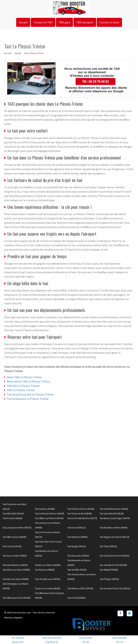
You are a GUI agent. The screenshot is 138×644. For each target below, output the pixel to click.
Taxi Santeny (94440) (45, 509)
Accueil (23, 22)
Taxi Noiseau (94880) (45, 570)
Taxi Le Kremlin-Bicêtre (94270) (82, 518)
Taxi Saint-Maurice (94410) (15, 565)
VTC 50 (86, 642)
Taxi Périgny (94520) (109, 579)
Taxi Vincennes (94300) (78, 556)
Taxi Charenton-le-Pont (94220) (114, 556)
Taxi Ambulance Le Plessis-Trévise (28, 399)
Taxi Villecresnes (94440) (14, 537)
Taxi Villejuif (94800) (109, 570)
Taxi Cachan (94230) (12, 546)
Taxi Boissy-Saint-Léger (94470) (115, 518)
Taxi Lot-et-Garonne (52, 638)
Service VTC (18, 642)
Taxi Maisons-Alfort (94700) (80, 588)
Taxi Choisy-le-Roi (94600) (79, 514)
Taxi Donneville (119, 638)
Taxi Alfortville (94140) (13, 514)
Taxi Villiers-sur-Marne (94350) (49, 518)
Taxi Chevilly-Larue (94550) (48, 579)
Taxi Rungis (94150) (76, 546)
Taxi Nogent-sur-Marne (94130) (114, 537)
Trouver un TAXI (43, 22)
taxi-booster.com (22, 613)
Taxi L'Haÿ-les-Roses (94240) (81, 509)
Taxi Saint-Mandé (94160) (111, 514)
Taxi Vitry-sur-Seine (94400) (16, 579)
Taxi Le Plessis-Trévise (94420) (50, 514)
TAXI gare (64, 22)
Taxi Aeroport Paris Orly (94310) (115, 588)
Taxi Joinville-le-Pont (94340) (113, 565)
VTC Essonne (86, 638)
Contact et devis (109, 22)
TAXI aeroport (85, 22)
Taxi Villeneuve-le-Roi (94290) (16, 598)
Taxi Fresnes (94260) (12, 518)
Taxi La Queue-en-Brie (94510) (17, 528)
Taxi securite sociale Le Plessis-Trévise (30, 394)
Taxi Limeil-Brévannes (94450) (114, 509)
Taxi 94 (18, 53)
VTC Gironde (18, 638)
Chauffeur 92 (52, 642)
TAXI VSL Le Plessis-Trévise (23, 386)
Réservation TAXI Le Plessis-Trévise (28, 381)
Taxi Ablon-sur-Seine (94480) (16, 570)
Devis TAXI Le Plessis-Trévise (24, 377)
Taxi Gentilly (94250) (77, 570)
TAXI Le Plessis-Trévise (21, 390)
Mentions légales (13, 618)
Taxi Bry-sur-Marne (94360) (48, 565)
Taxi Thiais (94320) (108, 546)
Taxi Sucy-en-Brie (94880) (15, 556)
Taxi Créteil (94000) (76, 598)
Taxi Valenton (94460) (77, 537)
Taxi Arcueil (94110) (76, 528)
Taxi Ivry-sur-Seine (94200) (48, 588)
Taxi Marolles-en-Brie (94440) (113, 528)
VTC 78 (119, 642)
